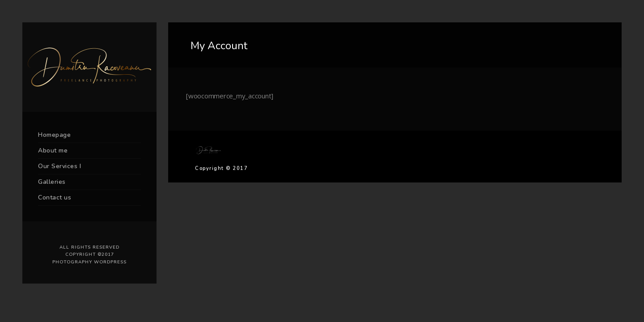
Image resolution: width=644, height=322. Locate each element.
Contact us (55, 197)
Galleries (52, 182)
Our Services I (59, 166)
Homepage (54, 135)
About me (53, 150)
